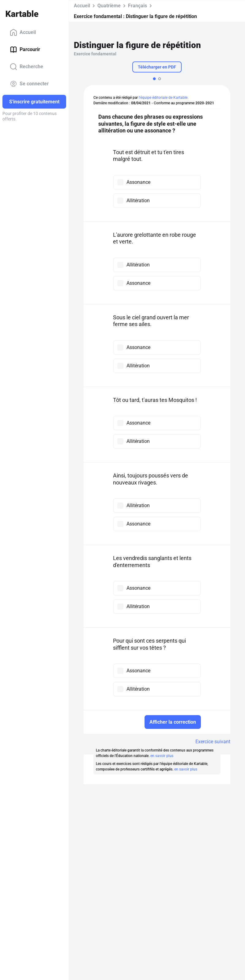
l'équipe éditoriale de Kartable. (164, 98)
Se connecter (29, 84)
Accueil (23, 32)
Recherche (26, 67)
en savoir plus (162, 756)
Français (138, 6)
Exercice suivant (213, 742)
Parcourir (25, 50)
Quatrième (109, 6)
